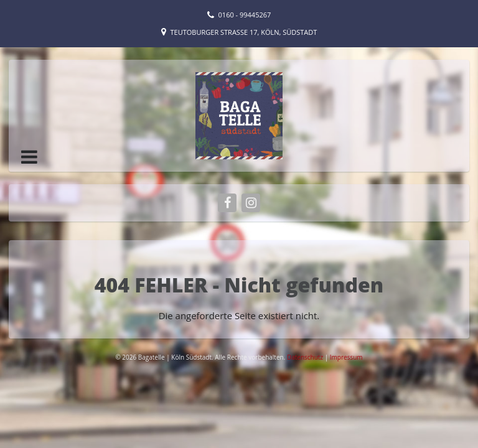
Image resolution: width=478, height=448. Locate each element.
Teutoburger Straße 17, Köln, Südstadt (244, 32)
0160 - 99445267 (245, 15)
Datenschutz (306, 357)
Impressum (346, 357)
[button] (29, 157)
